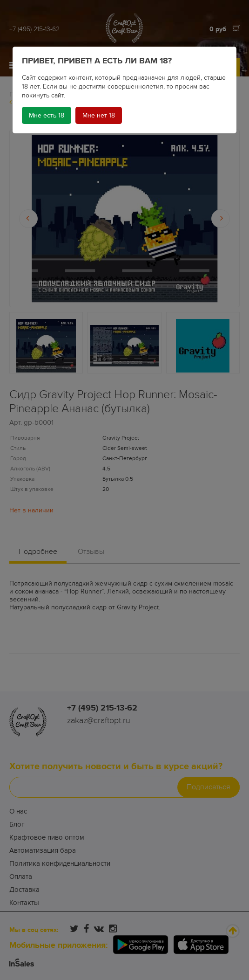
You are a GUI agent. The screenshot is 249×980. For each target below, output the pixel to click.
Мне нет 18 (99, 115)
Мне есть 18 (47, 115)
